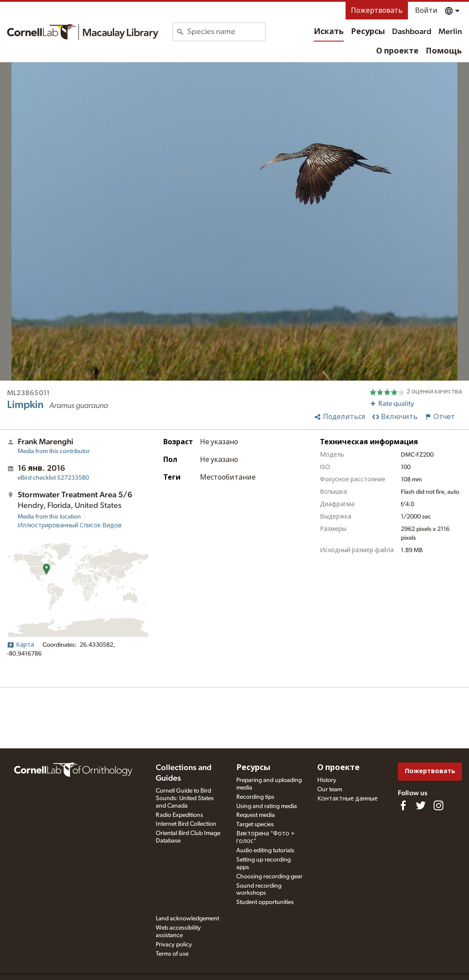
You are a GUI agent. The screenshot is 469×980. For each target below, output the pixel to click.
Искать (329, 32)
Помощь (444, 51)
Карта (21, 645)
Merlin (450, 32)
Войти (426, 11)
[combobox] (226, 32)
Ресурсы (368, 32)
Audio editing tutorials (265, 850)
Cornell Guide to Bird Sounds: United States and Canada (185, 798)
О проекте (397, 51)
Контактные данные (348, 799)
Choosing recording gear (269, 877)
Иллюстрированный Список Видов (70, 526)
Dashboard (412, 32)
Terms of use (172, 954)
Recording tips (255, 797)
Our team (330, 789)
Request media (256, 815)
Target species (255, 824)
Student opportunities (265, 902)
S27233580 (53, 478)
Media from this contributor (54, 451)
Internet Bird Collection (186, 824)
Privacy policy (174, 945)
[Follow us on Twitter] (421, 805)
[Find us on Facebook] (403, 805)
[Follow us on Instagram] (438, 805)
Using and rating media (267, 806)
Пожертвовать (377, 11)
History (327, 780)
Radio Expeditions (179, 815)
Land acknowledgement (187, 919)
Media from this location (49, 517)
